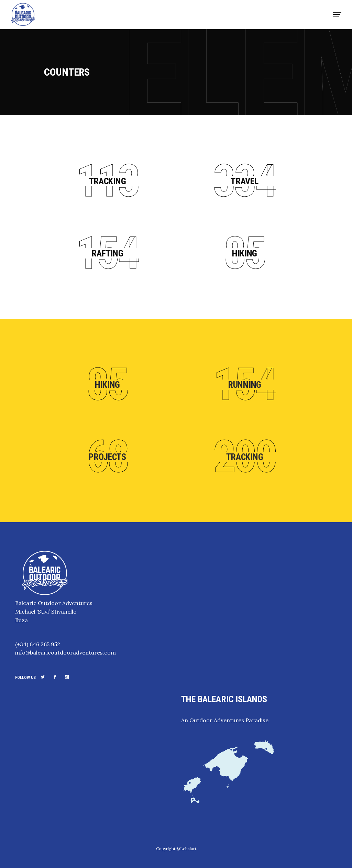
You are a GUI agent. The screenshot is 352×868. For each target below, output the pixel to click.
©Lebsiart (186, 849)
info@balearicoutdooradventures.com (65, 652)
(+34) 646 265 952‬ (38, 644)
